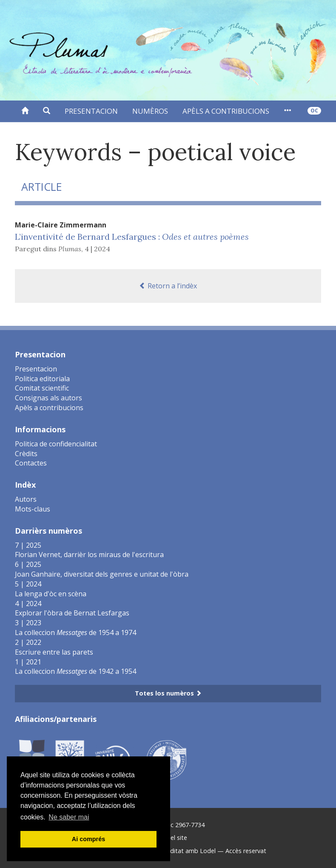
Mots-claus (33, 509)
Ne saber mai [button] (69, 817)
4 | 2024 (97, 249)
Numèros (150, 111)
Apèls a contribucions (226, 111)
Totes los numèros (168, 693)
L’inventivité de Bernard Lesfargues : (132, 237)
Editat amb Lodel (191, 851)
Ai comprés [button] (88, 839)
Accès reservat (246, 851)
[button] (47, 111)
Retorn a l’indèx (168, 286)
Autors (26, 499)
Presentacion (91, 111)
